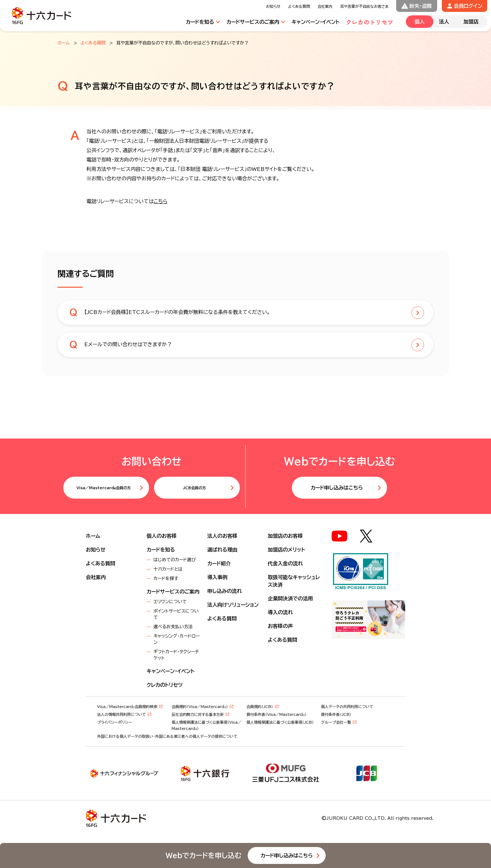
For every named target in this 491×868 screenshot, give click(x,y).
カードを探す (166, 578)
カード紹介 (219, 563)
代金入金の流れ (285, 563)
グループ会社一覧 (336, 722)
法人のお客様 (222, 536)
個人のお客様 (162, 536)
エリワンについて (170, 602)
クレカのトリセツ (165, 685)
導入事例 (217, 577)
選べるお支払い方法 (173, 627)
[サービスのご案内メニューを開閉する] (256, 22)
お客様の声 (280, 626)
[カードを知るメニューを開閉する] (203, 22)
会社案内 (96, 577)
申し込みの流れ (225, 591)
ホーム (64, 43)
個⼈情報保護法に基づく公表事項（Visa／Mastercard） (207, 725)
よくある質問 (93, 43)
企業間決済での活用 (290, 598)
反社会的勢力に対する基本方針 (198, 714)
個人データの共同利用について (347, 706)
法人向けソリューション (233, 605)
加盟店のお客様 (285, 536)
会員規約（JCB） (260, 706)
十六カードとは (168, 569)
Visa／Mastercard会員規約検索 (127, 706)
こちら (161, 201)
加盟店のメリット (286, 550)
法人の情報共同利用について (121, 714)
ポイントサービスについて (176, 614)
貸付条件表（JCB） (336, 714)
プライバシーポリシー (115, 722)
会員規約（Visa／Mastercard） (200, 706)
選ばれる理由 (222, 550)
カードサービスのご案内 (173, 592)
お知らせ (96, 550)
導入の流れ (280, 612)
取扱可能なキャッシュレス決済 (294, 581)
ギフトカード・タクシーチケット (176, 655)
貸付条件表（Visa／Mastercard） (277, 714)
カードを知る (161, 550)
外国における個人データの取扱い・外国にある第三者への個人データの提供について (167, 736)
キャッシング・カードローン (176, 639)
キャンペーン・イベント (171, 671)
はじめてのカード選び (175, 560)
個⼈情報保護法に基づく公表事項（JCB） (280, 722)
